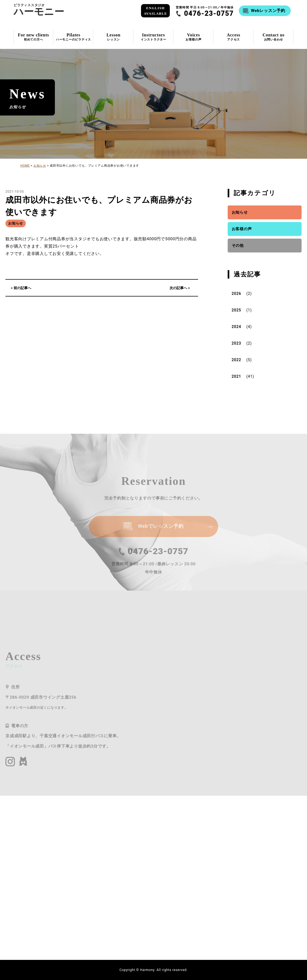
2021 (236, 376)
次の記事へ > (180, 288)
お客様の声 (242, 229)
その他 (238, 245)
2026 (236, 294)
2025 (236, 310)
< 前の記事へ (21, 288)
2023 (236, 343)
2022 (236, 360)
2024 (236, 327)
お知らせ (16, 223)
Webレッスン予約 (268, 11)
